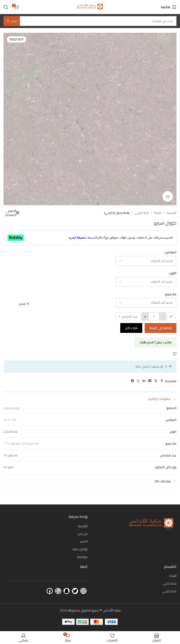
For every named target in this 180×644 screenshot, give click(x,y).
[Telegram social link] (132, 381)
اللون (173, 273)
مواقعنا (82, 557)
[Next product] (6, 213)
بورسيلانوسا (11, 408)
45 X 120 (10, 420)
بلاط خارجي (142, 213)
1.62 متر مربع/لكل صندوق (21, 443)
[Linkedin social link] (144, 381)
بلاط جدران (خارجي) (117, 213)
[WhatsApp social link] (138, 381)
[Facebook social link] (162, 381)
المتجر (84, 541)
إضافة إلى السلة (161, 328)
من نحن (82, 534)
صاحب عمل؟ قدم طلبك (156, 342)
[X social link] (156, 381)
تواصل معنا (80, 549)
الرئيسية (171, 213)
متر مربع (171, 294)
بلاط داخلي (170, 583)
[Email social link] (150, 381)
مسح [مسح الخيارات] (22, 304)
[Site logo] (90, 7)
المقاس (171, 252)
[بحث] (6, 7)
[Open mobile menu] (169, 7)
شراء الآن (131, 328)
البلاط (158, 213)
